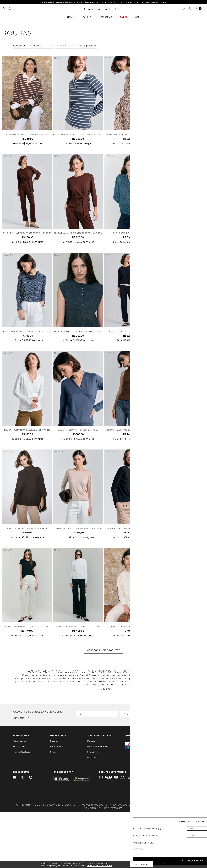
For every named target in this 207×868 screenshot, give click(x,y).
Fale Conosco (93, 808)
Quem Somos (20, 797)
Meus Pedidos (57, 802)
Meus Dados (56, 797)
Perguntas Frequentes (98, 802)
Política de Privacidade (99, 866)
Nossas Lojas (19, 802)
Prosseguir (142, 864)
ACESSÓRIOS (106, 18)
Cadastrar (180, 771)
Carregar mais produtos (104, 706)
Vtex (192, 830)
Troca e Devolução (22, 808)
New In (72, 18)
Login (53, 808)
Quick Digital (177, 829)
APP (137, 18)
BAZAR (124, 18)
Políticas (91, 797)
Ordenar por (168, 87)
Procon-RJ (92, 813)
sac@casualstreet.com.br (175, 797)
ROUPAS (87, 18)
